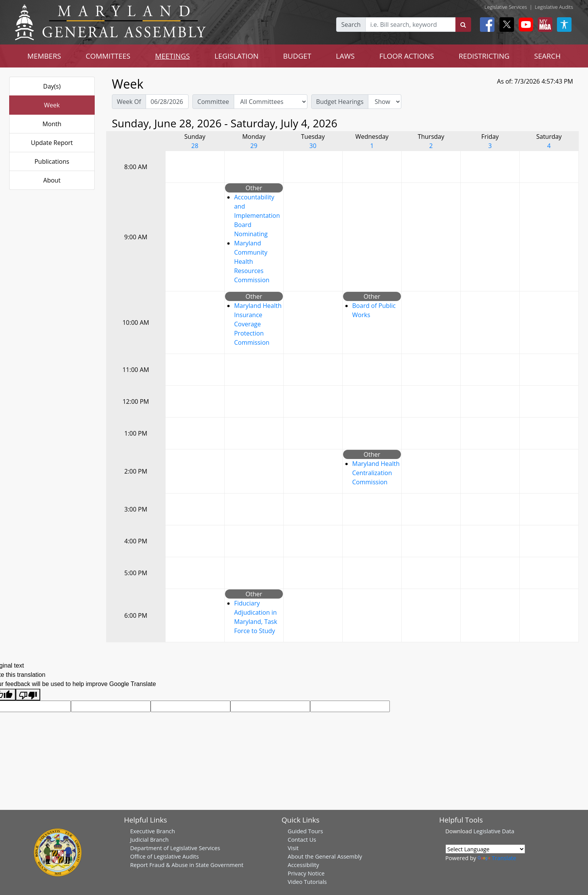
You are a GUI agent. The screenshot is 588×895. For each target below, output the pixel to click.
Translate (497, 858)
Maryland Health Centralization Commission (376, 473)
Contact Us (302, 839)
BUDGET (297, 56)
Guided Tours (305, 831)
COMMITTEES (108, 56)
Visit (293, 848)
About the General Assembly (325, 856)
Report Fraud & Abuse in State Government (186, 865)
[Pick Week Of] (167, 102)
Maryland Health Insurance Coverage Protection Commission (258, 324)
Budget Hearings (340, 102)
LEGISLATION (237, 56)
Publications (52, 161)
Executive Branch (152, 831)
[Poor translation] (28, 695)
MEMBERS (44, 56)
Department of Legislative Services (175, 848)
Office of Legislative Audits (164, 856)
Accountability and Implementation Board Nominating (257, 216)
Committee (213, 102)
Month (52, 124)
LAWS (345, 56)
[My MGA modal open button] (544, 25)
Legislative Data (494, 831)
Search (351, 25)
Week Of (129, 102)
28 (195, 146)
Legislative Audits (554, 7)
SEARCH (547, 56)
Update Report (52, 143)
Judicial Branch (149, 839)
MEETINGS (172, 56)
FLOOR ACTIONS (407, 56)
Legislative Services (506, 7)
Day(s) (52, 86)
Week (52, 105)
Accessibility (304, 865)
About (52, 180)
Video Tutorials (307, 882)
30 (313, 146)
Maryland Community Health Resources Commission (252, 262)
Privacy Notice (306, 873)
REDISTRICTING (484, 56)
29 (254, 146)
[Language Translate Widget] (485, 849)
